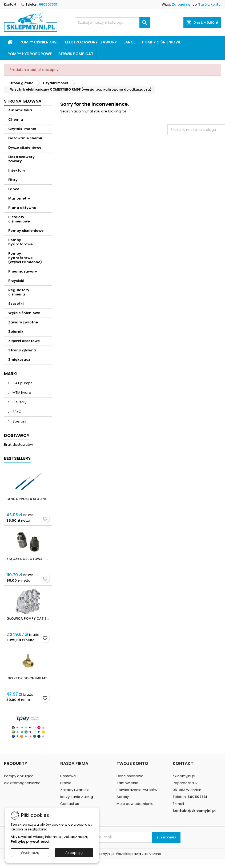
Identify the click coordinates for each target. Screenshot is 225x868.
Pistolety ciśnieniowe (19, 219)
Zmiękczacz (19, 360)
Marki (11, 374)
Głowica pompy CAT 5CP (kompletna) (28, 619)
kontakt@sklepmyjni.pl (194, 811)
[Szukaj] (112, 23)
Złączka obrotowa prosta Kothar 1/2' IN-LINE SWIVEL (28, 559)
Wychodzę (30, 853)
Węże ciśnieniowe (24, 313)
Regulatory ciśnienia (19, 292)
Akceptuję (74, 853)
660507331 (48, 4)
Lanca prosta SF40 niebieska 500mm (28, 499)
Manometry (19, 198)
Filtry (13, 180)
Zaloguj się (181, 4)
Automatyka (20, 110)
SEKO (17, 412)
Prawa (66, 783)
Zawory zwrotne (23, 322)
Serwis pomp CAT (76, 54)
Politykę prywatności (30, 841)
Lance (129, 42)
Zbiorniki (16, 332)
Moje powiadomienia (135, 804)
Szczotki (16, 304)
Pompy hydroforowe (30, 54)
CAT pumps (22, 383)
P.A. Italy (19, 402)
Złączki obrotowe (24, 341)
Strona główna (23, 101)
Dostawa (68, 776)
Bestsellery (17, 458)
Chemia (16, 119)
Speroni (19, 421)
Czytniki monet (22, 129)
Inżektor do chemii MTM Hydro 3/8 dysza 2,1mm (28, 678)
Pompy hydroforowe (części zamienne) (25, 258)
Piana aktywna (22, 208)
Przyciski (16, 281)
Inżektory (17, 170)
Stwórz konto (209, 4)
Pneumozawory (23, 271)
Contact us (70, 804)
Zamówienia (127, 783)
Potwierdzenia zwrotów (137, 790)
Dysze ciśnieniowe (25, 147)
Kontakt (10, 4)
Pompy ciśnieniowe (39, 42)
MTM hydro (21, 393)
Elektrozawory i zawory (91, 42)
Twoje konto (132, 763)
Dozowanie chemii (25, 138)
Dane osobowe (130, 776)
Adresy (123, 797)
